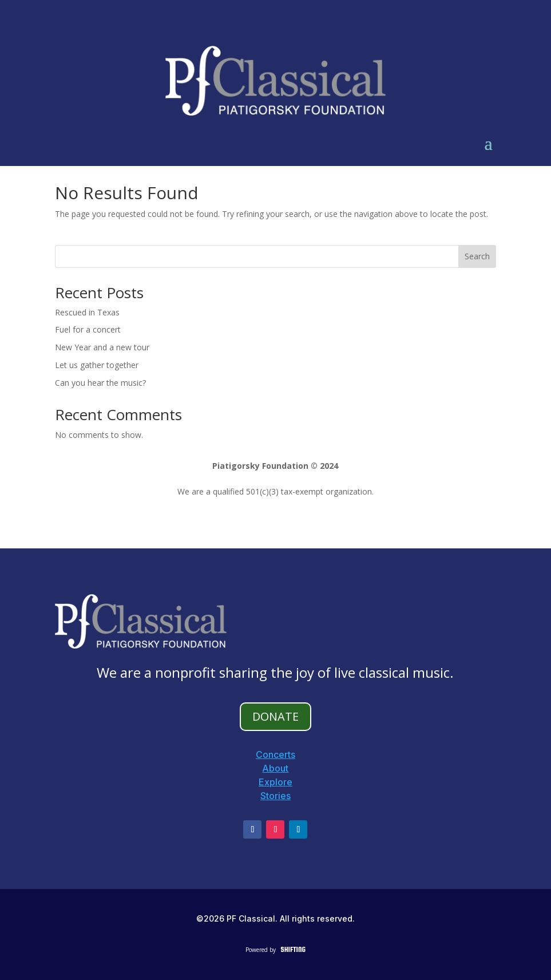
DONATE (275, 716)
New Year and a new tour (102, 347)
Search (477, 256)
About (275, 768)
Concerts (275, 754)
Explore (275, 782)
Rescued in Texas (87, 312)
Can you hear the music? (100, 383)
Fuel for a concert (88, 329)
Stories (275, 796)
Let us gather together (97, 365)
